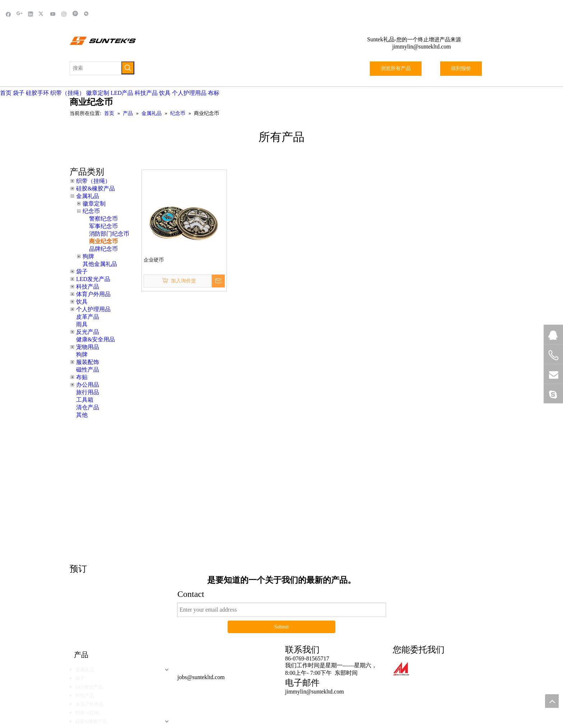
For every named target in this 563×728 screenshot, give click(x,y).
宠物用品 (88, 347)
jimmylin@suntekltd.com (422, 47)
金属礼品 (88, 196)
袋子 (19, 93)
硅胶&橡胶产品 (96, 188)
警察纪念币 (103, 219)
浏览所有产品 (396, 68)
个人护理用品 (189, 93)
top (552, 701)
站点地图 (332, 663)
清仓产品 (88, 407)
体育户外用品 (93, 294)
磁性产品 (88, 370)
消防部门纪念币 (109, 234)
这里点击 (389, 444)
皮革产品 (88, 317)
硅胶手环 (37, 93)
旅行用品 (88, 392)
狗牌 (88, 256)
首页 (6, 93)
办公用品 (88, 385)
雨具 (82, 324)
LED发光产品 (93, 279)
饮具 (165, 93)
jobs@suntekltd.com (201, 595)
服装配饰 (88, 362)
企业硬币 (154, 260)
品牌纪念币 (103, 249)
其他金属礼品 (100, 264)
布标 (214, 93)
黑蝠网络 (304, 663)
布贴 (82, 377)
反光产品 (88, 332)
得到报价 (461, 68)
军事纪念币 (103, 226)
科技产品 (146, 93)
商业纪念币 (103, 241)
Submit (281, 545)
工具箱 (85, 400)
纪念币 (91, 211)
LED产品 (122, 93)
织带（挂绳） (68, 93)
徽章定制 (98, 93)
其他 (82, 415)
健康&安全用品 (96, 339)
